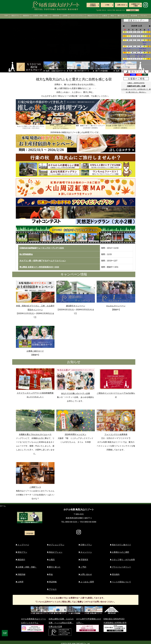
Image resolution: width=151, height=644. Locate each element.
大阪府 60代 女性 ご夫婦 (136, 86)
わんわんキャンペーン (116, 294)
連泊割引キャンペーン (76, 294)
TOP (5, 633)
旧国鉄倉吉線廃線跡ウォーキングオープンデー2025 (42, 248)
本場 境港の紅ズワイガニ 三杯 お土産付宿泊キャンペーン (35, 296)
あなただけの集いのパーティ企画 (76, 381)
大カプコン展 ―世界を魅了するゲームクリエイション (43, 261)
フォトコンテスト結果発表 (116, 423)
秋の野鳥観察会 (26, 254)
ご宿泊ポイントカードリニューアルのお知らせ (116, 383)
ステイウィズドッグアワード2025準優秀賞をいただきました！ (35, 383)
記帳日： (136, 83)
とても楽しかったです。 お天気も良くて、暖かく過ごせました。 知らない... (136, 91)
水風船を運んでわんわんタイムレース (35, 423)
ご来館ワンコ (35, 475)
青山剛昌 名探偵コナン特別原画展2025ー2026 (39, 267)
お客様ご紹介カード (35, 339)
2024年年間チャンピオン (76, 423)
